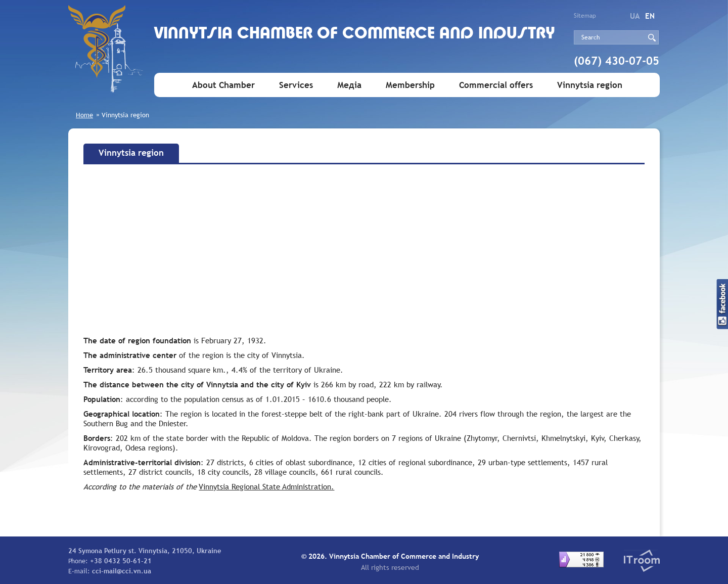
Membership (410, 85)
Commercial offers (496, 85)
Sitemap (585, 16)
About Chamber (223, 85)
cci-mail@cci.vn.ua (122, 571)
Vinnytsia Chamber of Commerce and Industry (355, 34)
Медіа (349, 85)
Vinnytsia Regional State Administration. (266, 486)
